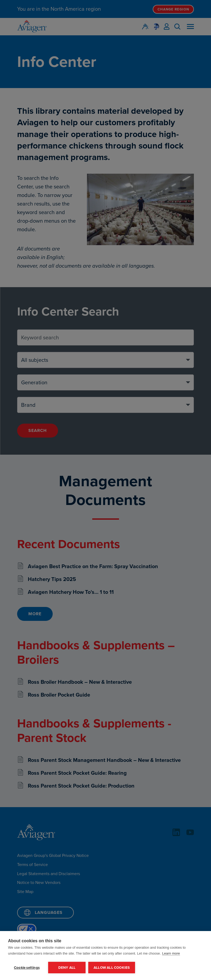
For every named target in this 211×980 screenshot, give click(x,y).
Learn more (171, 953)
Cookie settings (27, 967)
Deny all (67, 967)
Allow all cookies (112, 967)
